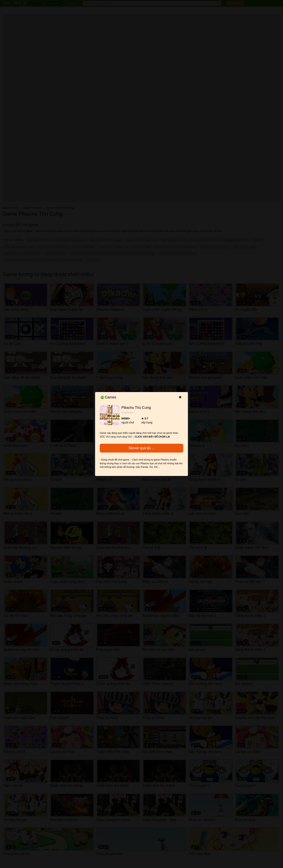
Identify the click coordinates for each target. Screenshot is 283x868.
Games (108, 397)
